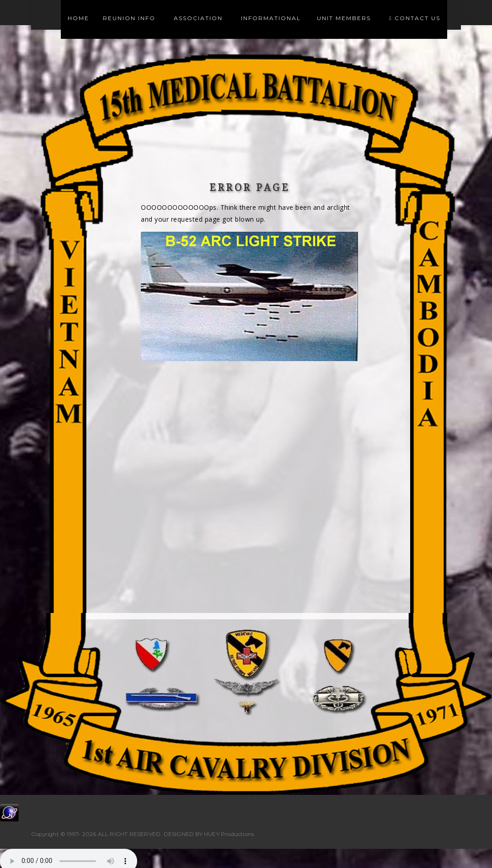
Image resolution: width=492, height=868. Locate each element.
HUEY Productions (229, 834)
